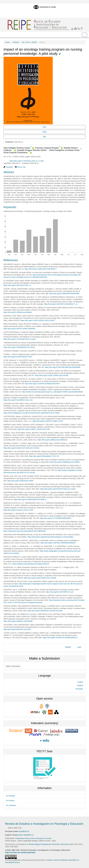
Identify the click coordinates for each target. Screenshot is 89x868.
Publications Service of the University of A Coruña (33, 838)
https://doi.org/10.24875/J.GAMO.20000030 (19, 329)
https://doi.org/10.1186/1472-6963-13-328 (48, 421)
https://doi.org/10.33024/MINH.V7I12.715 (44, 456)
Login (79, 647)
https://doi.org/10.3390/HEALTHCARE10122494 (45, 611)
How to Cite (20, 167)
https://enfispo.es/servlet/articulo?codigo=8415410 (31, 564)
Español (80, 685)
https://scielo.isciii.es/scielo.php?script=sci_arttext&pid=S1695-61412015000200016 (52, 392)
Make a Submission (13, 666)
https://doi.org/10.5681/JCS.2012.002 (17, 629)
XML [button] (45, 137)
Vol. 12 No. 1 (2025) (29, 42)
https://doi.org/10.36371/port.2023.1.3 (17, 285)
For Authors (10, 801)
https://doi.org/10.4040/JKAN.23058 (20, 481)
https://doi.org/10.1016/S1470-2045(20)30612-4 (60, 638)
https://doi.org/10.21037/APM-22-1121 (60, 592)
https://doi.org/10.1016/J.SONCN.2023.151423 (38, 320)
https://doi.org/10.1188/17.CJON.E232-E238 (34, 429)
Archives (16, 42)
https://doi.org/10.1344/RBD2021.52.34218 (19, 347)
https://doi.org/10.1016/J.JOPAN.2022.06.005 (52, 375)
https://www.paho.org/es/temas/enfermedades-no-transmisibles (50, 537)
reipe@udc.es (24, 831)
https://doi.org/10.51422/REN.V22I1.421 (18, 400)
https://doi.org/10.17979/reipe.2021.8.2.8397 (20, 339)
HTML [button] (44, 132)
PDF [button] (44, 127)
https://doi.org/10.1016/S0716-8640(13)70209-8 (42, 384)
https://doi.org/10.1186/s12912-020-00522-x (41, 269)
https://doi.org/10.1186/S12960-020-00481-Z (30, 499)
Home (7, 42)
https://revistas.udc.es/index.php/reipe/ (20, 852)
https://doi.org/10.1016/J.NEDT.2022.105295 (40, 578)
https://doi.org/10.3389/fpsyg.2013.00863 (65, 462)
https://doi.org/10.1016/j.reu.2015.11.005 (18, 510)
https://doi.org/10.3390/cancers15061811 (53, 440)
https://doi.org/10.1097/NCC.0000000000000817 (58, 543)
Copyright (8, 167)
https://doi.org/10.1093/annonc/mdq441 (18, 312)
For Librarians (11, 805)
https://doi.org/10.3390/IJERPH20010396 (64, 294)
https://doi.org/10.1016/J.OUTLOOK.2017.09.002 (21, 448)
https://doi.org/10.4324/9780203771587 (18, 357)
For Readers (11, 796)
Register (68, 647)
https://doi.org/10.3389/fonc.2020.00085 (18, 621)
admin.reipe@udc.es (26, 835)
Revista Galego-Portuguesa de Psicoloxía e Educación (49, 844)
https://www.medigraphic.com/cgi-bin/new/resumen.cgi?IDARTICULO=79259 (31, 413)
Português (79, 689)
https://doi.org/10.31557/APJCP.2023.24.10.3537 (58, 489)
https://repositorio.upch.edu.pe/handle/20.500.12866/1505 (25, 531)
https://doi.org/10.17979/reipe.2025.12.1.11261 (27, 161)
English (80, 682)
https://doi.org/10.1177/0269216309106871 (56, 518)
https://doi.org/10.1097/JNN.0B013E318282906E (63, 367)
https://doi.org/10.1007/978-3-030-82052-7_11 (61, 304)
